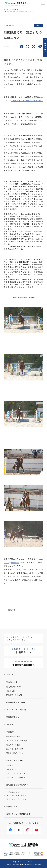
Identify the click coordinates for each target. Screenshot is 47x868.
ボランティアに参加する (16, 778)
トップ (6, 10)
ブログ (7, 563)
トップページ (12, 675)
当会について (12, 682)
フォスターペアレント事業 (17, 741)
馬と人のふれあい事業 (15, 749)
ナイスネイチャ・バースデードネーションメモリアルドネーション (16, 796)
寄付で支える (11, 769)
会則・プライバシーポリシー (23, 862)
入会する (10, 765)
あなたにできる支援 (15, 760)
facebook (15, 563)
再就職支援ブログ (14, 717)
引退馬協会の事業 (13, 737)
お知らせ (15, 10)
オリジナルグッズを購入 (16, 773)
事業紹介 (10, 732)
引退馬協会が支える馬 (16, 702)
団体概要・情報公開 (14, 695)
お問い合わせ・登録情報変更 (18, 814)
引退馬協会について (14, 687)
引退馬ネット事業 (13, 745)
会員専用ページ (13, 806)
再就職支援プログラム (15, 753)
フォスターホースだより (16, 710)
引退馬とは (11, 691)
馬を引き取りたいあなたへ (17, 785)
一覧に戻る (11, 610)
